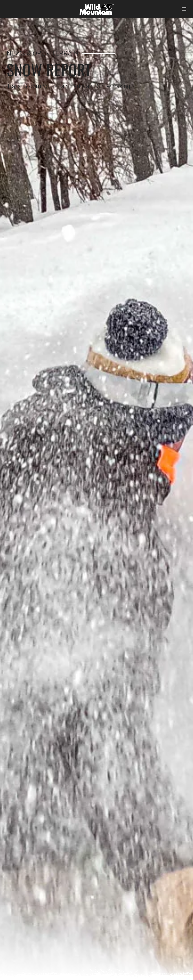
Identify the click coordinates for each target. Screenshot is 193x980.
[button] (184, 9)
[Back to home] (97, 9)
